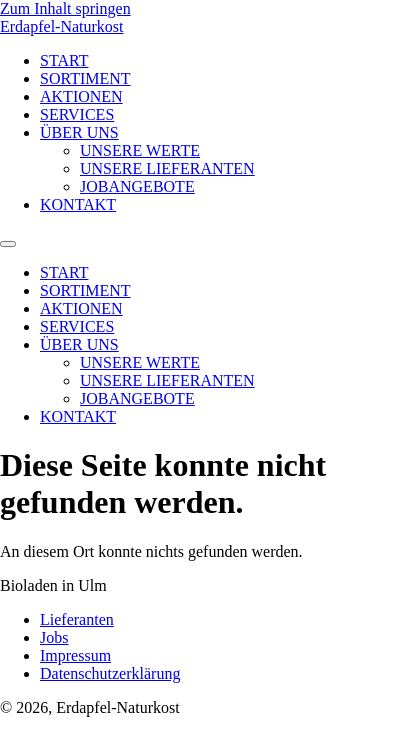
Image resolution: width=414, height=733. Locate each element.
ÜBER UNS (79, 132)
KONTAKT (78, 204)
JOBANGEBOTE (137, 186)
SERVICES (77, 114)
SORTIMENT (85, 78)
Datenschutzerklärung (110, 673)
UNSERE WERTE (140, 150)
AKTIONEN (81, 96)
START (64, 60)
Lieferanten (77, 619)
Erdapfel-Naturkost (62, 26)
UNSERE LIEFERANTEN (167, 168)
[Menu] (8, 244)
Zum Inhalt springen (65, 8)
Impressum (75, 655)
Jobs (54, 637)
